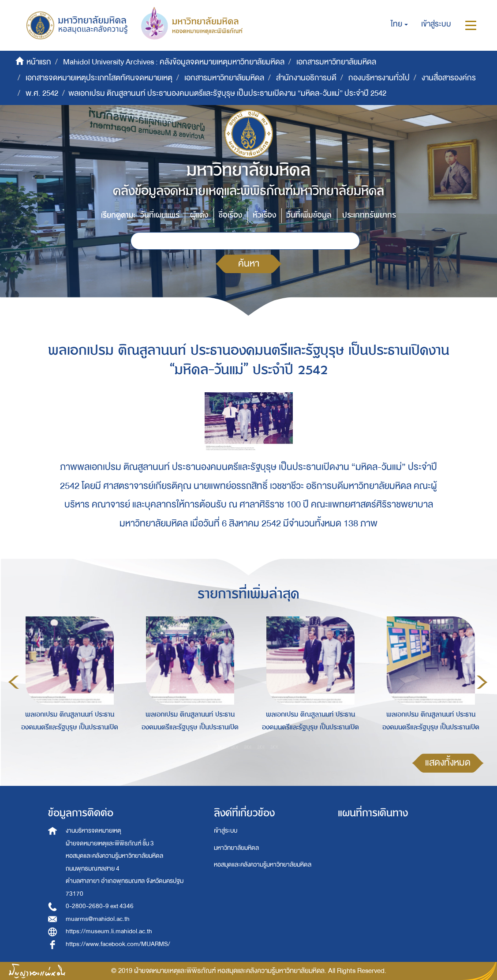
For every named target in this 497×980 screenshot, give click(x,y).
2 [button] (235, 747)
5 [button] (274, 747)
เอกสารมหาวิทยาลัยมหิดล (336, 62)
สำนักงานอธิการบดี (306, 78)
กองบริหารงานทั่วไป (379, 78)
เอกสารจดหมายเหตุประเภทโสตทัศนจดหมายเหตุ (99, 78)
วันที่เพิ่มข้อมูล (309, 215)
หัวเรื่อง (264, 215)
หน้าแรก (39, 62)
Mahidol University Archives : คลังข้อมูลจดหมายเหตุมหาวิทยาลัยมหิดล (174, 62)
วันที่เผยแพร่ (160, 215)
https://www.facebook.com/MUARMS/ (118, 944)
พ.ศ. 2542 (42, 93)
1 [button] (221, 747)
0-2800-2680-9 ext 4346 (100, 906)
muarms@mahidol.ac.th (98, 919)
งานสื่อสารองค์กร (449, 78)
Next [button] (482, 682)
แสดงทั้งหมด (448, 763)
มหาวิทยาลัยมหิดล (236, 848)
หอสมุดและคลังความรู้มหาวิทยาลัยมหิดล (263, 865)
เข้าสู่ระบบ (226, 831)
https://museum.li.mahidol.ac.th (109, 931)
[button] (399, 24)
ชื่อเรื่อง (230, 215)
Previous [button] (14, 682)
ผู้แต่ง (199, 215)
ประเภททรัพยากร (369, 215)
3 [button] (248, 747)
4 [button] (261, 747)
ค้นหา (249, 264)
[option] (67, 681)
